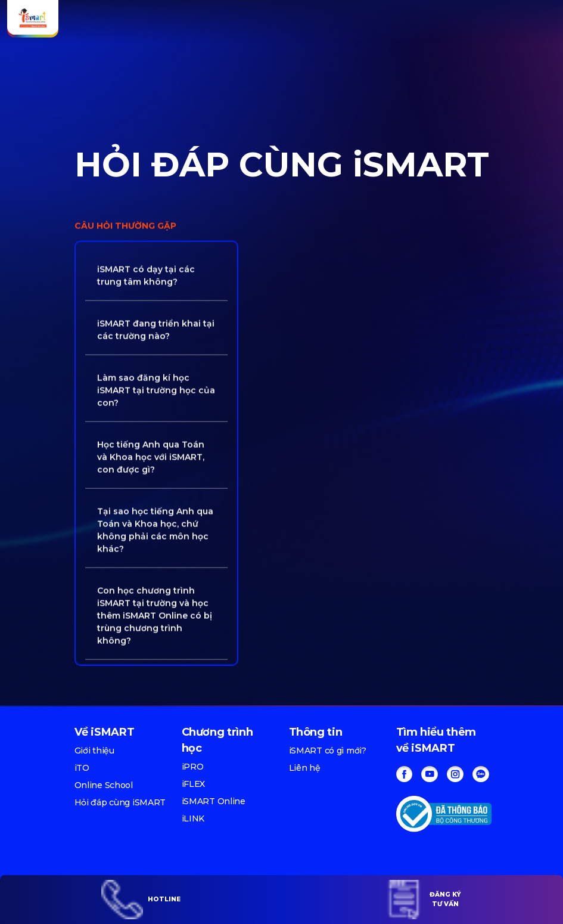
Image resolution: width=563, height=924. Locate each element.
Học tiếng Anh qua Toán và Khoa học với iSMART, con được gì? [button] (151, 455)
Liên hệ (305, 768)
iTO (82, 768)
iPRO (193, 767)
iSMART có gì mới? (328, 751)
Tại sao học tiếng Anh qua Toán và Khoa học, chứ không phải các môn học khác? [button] (155, 528)
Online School (104, 785)
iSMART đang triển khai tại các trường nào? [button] (156, 328)
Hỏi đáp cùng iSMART (120, 802)
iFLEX (194, 784)
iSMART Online (214, 801)
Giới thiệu (94, 751)
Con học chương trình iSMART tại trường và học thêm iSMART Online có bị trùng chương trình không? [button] (155, 614)
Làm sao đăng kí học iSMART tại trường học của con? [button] (156, 389)
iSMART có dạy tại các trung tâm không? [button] (146, 274)
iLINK (193, 818)
